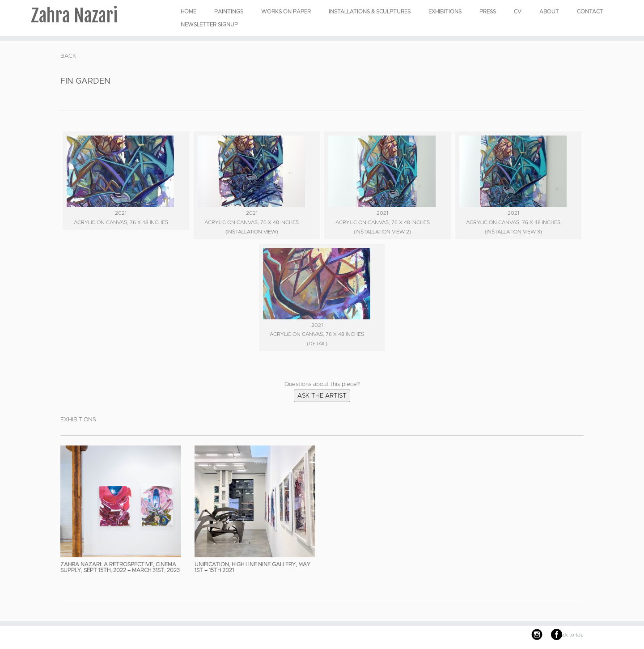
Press (488, 12)
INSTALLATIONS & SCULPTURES (370, 12)
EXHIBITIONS (445, 12)
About (549, 12)
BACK (68, 56)
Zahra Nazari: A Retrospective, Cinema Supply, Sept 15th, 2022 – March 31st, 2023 (120, 567)
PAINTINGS (229, 12)
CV (518, 12)
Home (189, 12)
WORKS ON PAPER (286, 12)
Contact (590, 12)
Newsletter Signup (209, 25)
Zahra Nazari (74, 16)
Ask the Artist (322, 396)
